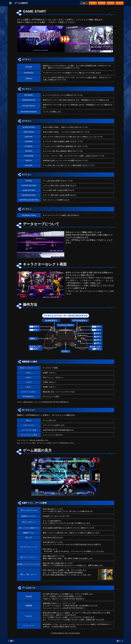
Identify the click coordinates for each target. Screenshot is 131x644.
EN (93, 3)
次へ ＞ (120, 641)
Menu (10, 3)
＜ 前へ (11, 641)
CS (111, 3)
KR (102, 3)
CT (120, 3)
